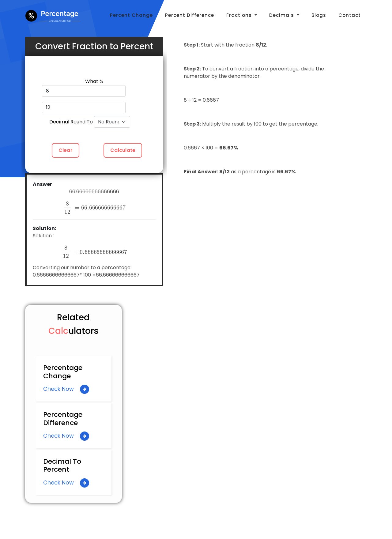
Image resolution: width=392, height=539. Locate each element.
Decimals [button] (282, 15)
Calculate (123, 150)
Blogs (319, 15)
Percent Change (131, 15)
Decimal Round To (71, 122)
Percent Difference (190, 15)
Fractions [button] (240, 15)
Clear (66, 150)
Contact (350, 15)
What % (94, 81)
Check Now (66, 389)
